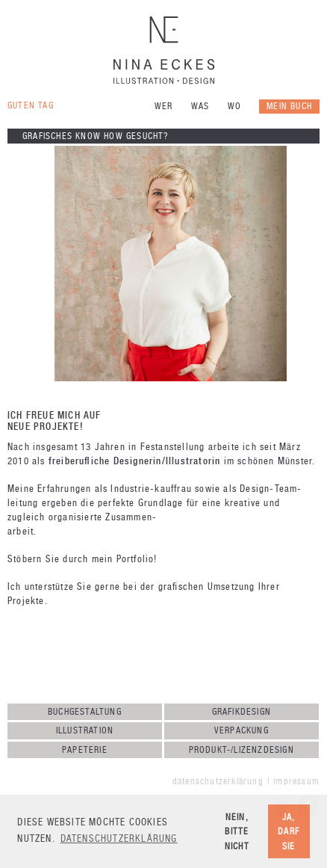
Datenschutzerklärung (218, 781)
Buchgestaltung (85, 712)
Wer (164, 106)
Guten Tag (31, 105)
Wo (234, 106)
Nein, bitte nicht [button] (237, 831)
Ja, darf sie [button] (289, 831)
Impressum (296, 781)
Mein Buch (289, 106)
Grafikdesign (242, 712)
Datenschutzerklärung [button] (119, 838)
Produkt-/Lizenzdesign (242, 750)
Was (200, 106)
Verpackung (242, 730)
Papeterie (85, 750)
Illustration (85, 730)
